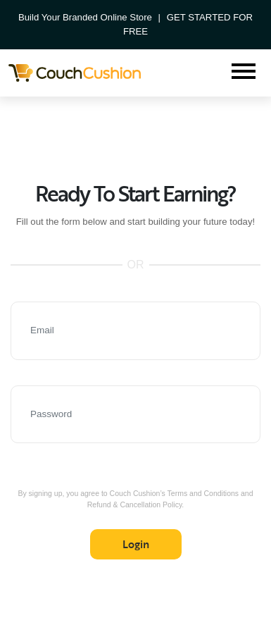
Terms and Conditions (203, 493)
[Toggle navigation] (244, 73)
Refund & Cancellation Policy (135, 504)
